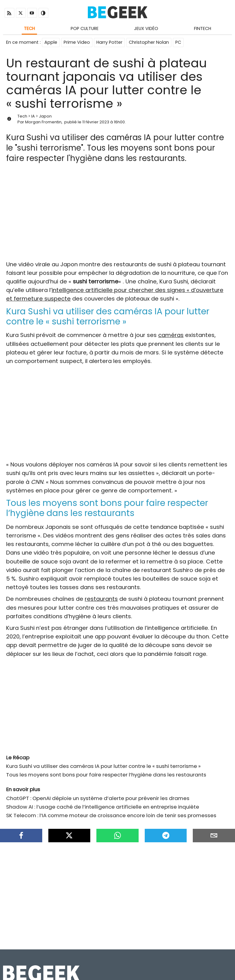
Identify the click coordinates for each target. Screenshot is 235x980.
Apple (51, 42)
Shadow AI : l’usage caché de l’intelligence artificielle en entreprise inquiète (103, 807)
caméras (171, 335)
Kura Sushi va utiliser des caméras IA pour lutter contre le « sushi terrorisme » (103, 766)
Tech (29, 28)
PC (178, 42)
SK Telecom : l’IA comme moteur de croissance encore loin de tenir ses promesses (111, 815)
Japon (45, 116)
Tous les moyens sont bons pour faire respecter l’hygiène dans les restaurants (106, 775)
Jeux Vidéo (146, 28)
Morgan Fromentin (43, 122)
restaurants (101, 599)
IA (33, 116)
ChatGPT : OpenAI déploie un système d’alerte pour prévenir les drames (98, 798)
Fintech (203, 28)
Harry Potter (109, 42)
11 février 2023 (96, 122)
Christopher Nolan (149, 42)
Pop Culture (85, 28)
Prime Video (77, 42)
